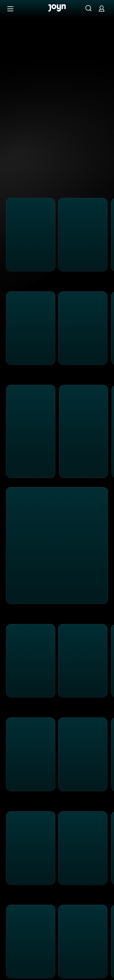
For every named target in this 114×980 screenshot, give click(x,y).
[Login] (102, 8)
